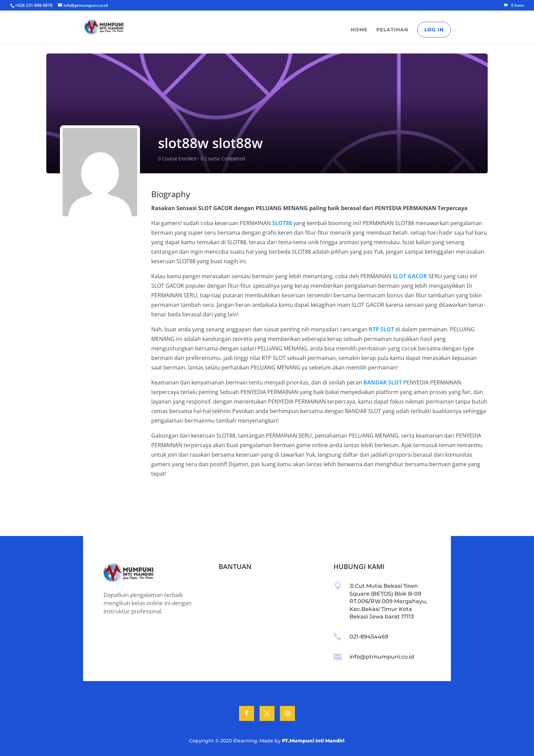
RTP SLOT (381, 329)
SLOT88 (282, 223)
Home (359, 30)
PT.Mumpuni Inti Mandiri (313, 741)
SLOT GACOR (410, 276)
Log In (434, 30)
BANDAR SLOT (383, 382)
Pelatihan (392, 30)
